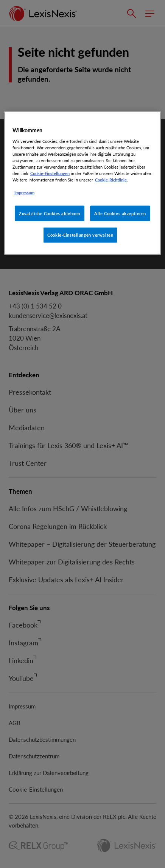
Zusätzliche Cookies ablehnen (50, 213)
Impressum (24, 193)
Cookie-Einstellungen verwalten (80, 235)
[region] (82, 183)
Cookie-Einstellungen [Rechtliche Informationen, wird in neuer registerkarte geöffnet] (50, 173)
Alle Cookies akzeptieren (120, 213)
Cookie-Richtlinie (111, 180)
